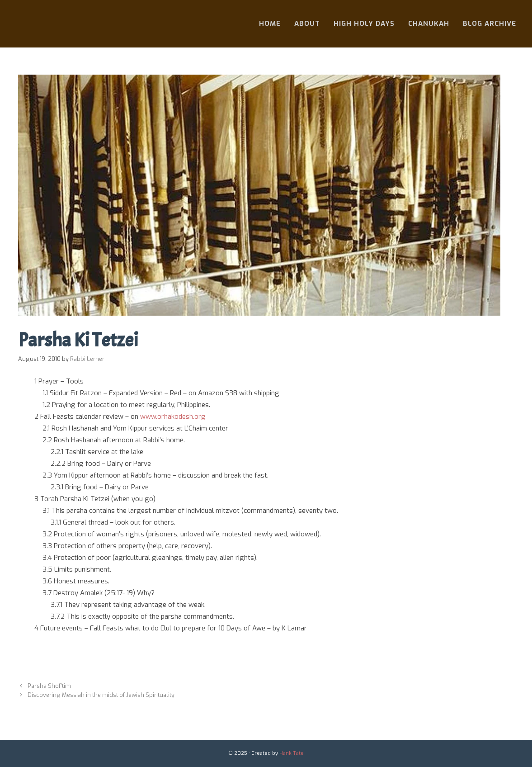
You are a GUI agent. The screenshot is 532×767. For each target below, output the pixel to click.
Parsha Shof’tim (49, 686)
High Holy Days (364, 24)
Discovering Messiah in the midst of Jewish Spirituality (101, 695)
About (307, 24)
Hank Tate (292, 753)
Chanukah (429, 24)
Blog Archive (490, 24)
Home (270, 24)
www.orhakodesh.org (173, 417)
